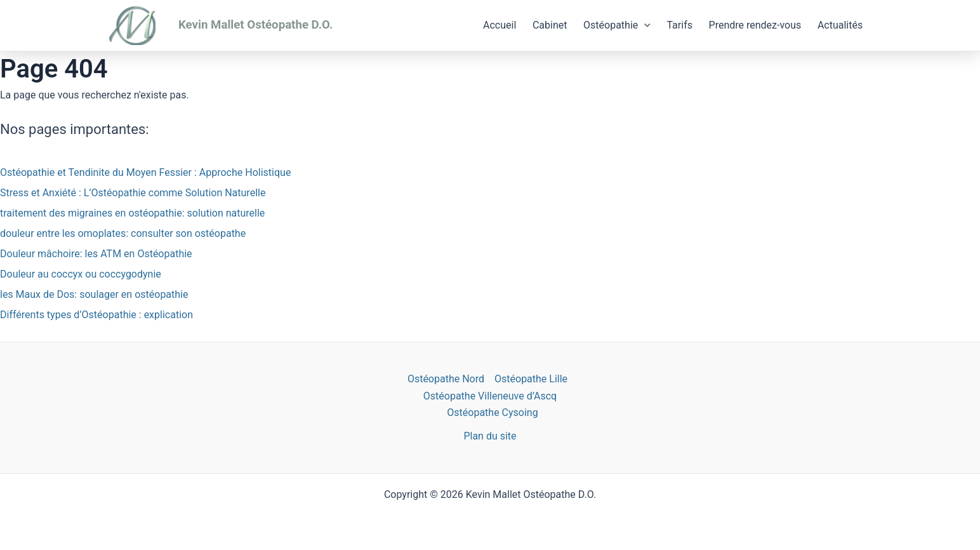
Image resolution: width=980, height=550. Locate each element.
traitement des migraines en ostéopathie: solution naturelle (132, 213)
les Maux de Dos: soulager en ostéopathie (94, 294)
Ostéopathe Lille (531, 379)
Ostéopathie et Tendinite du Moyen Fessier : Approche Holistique (145, 172)
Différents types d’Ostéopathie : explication (96, 315)
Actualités (840, 25)
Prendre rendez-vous (755, 25)
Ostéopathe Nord (446, 379)
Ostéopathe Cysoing (492, 412)
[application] (644, 25)
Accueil (500, 25)
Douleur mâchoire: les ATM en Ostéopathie (96, 254)
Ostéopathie (617, 25)
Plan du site (490, 436)
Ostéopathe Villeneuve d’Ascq (490, 396)
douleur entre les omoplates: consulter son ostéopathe (123, 233)
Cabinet (550, 25)
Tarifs (679, 25)
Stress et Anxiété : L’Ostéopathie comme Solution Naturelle (133, 193)
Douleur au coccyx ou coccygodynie (81, 274)
